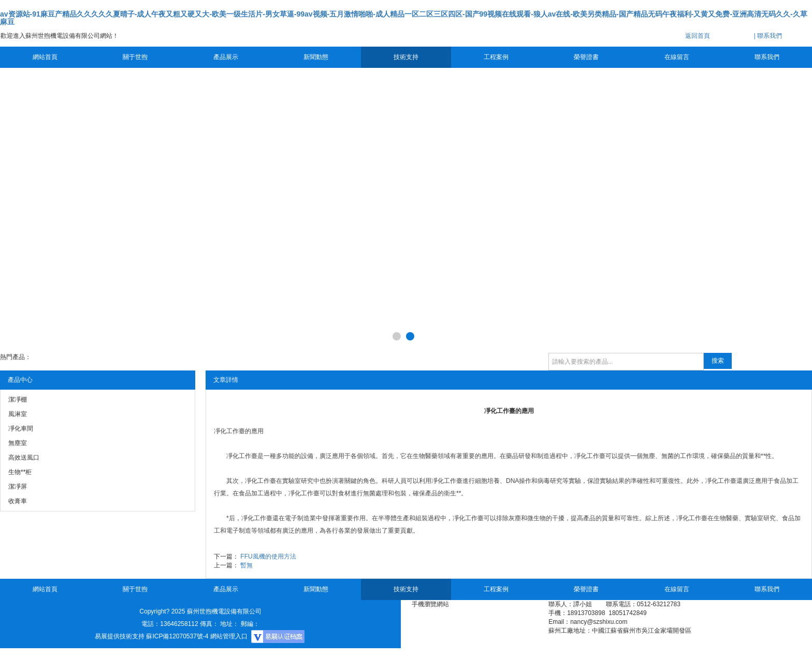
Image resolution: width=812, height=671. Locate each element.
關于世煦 (135, 57)
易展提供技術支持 (120, 636)
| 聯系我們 (768, 36)
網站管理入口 (229, 636)
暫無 (247, 565)
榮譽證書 (586, 57)
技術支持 (406, 57)
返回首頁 (698, 36)
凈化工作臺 (229, 431)
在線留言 (677, 57)
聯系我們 (767, 57)
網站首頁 (45, 57)
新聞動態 (316, 57)
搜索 (718, 361)
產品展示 (226, 57)
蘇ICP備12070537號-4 (177, 636)
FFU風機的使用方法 (268, 556)
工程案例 (496, 57)
